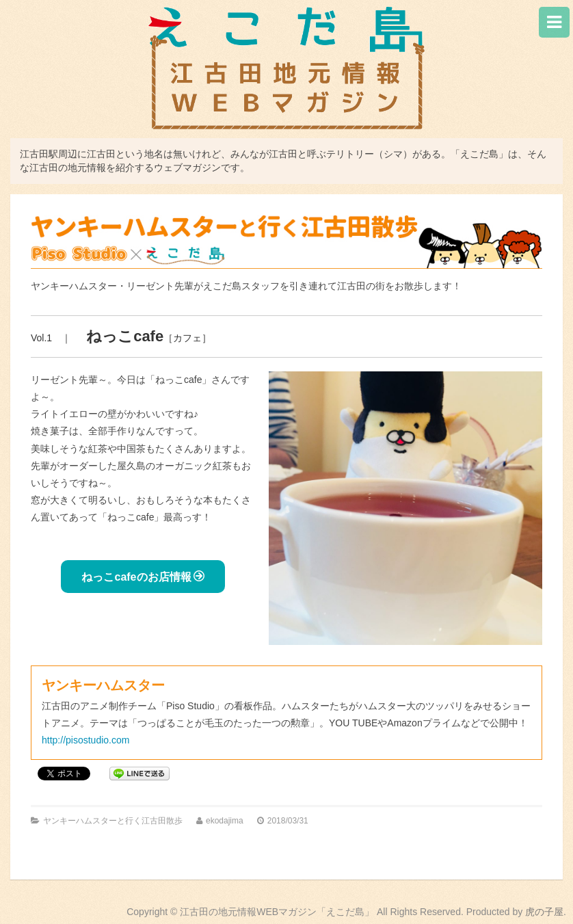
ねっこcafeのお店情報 (143, 576)
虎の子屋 (544, 912)
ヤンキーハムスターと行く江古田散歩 (113, 821)
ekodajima (225, 821)
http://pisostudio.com (85, 740)
